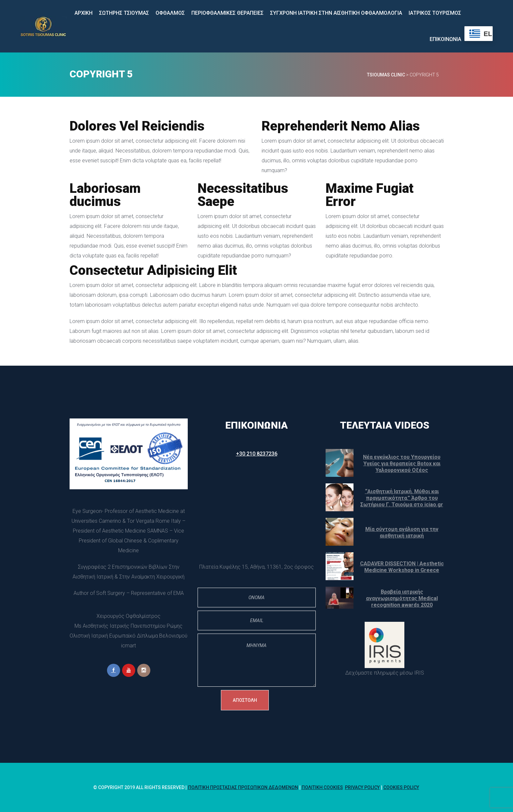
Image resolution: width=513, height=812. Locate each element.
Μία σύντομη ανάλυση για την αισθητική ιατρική (402, 532)
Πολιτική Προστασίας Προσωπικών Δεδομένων (243, 787)
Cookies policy (401, 787)
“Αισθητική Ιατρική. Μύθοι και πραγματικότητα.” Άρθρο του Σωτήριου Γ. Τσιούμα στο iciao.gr (402, 498)
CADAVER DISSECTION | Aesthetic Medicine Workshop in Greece (402, 567)
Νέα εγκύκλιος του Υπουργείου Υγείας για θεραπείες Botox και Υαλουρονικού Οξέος (402, 464)
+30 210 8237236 (257, 454)
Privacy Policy (362, 787)
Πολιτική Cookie (322, 787)
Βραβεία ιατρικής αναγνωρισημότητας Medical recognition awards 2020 (402, 598)
